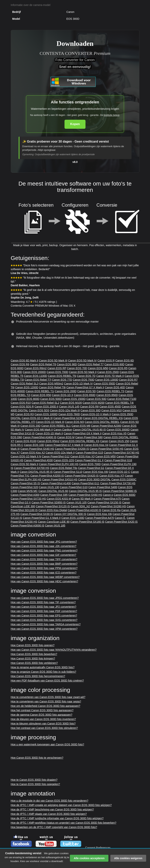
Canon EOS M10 (111, 410)
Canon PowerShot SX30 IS (37, 514)
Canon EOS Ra (111, 510)
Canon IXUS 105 (77, 502)
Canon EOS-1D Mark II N (26, 456)
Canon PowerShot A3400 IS (40, 437)
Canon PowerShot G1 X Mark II (42, 518)
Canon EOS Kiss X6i (95, 472)
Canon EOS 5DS (39, 410)
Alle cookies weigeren (128, 858)
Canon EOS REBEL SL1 (56, 426)
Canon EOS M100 (71, 403)
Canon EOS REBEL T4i (119, 403)
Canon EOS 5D (87, 391)
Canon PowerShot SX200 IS (72, 449)
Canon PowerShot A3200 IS (47, 476)
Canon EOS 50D (96, 399)
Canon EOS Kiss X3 (82, 456)
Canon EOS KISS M (59, 499)
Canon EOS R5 (118, 368)
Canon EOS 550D (104, 384)
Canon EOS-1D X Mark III (37, 418)
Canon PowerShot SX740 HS (122, 453)
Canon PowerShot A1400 (56, 483)
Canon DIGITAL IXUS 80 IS (89, 430)
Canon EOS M (66, 437)
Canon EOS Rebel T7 (91, 364)
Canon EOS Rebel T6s (64, 468)
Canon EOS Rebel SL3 (25, 384)
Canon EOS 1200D (27, 387)
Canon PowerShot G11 (85, 483)
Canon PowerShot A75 (107, 499)
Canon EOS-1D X (63, 395)
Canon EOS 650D (85, 395)
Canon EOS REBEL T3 (110, 391)
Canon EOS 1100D (36, 376)
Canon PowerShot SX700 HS (32, 468)
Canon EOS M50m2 (51, 384)
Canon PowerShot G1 (91, 468)
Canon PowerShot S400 (103, 487)
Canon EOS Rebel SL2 (45, 403)
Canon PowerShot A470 (99, 518)
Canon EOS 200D (66, 391)
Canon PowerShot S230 (68, 418)
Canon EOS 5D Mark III (53, 361)
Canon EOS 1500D (74, 399)
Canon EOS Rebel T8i (52, 387)
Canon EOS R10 (21, 403)
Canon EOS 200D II (46, 407)
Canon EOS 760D (69, 414)
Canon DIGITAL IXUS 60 (53, 491)
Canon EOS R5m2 (48, 441)
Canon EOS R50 (41, 395)
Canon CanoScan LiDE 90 (54, 522)
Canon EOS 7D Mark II (110, 376)
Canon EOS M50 (98, 368)
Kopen (75, 124)
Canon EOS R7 (128, 380)
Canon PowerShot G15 (89, 453)
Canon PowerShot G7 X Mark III (64, 445)
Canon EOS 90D (67, 364)
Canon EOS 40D (115, 387)
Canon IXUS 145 (69, 407)
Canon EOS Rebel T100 (122, 399)
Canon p (108, 495)
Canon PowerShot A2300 (106, 426)
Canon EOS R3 (25, 414)
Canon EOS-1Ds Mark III (65, 410)
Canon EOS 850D (107, 395)
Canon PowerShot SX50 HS (107, 449)
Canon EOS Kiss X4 (96, 445)
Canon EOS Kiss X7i (112, 476)
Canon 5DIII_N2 (80, 506)
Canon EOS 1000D (46, 414)
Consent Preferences (98, 848)
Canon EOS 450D (110, 407)
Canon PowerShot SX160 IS (87, 522)
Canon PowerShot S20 (24, 487)
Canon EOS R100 (26, 441)
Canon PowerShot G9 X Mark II (83, 433)
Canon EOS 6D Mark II (25, 361)
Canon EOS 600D (125, 495)
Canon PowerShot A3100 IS (84, 510)
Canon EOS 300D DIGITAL (94, 479)
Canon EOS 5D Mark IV (83, 361)
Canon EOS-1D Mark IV (78, 384)
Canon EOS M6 (81, 426)
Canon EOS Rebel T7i (38, 380)
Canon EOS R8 (89, 407)
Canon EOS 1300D (107, 380)
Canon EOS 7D (86, 376)
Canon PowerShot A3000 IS (28, 526)
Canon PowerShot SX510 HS (60, 479)
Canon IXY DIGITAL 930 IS (70, 514)
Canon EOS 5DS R (22, 407)
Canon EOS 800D (29, 399)
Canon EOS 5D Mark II (83, 372)
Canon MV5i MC (28, 491)
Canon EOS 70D (77, 368)
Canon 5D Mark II (82, 499)
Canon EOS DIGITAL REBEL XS (80, 441)
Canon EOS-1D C (119, 472)
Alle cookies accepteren (89, 858)
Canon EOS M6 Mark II (39, 430)
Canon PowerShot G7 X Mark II (85, 387)
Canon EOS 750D (84, 380)
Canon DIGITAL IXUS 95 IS (85, 491)
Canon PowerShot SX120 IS (53, 506)
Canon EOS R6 (20, 364)
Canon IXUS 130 (49, 487)
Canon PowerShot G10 (74, 487)
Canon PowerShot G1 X (89, 460)
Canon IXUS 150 (119, 441)
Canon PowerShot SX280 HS (108, 506)
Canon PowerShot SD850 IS (49, 502)
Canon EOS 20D (30, 426)
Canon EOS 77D (62, 380)
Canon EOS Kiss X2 (33, 453)
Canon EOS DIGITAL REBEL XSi (103, 418)
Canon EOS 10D (34, 445)
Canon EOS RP (57, 368)
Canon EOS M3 (75, 422)
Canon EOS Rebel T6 (43, 364)
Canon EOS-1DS (64, 460)
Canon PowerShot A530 (38, 460)
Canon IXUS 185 (55, 526)
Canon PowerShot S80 (89, 437)
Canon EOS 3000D (118, 430)
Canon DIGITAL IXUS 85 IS (36, 472)
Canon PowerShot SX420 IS (82, 476)
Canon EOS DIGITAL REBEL (102, 422)
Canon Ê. (120, 518)
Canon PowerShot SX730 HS (118, 483)
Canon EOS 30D (91, 410)
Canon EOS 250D (108, 372)
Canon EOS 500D (51, 399)
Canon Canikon (63, 430)
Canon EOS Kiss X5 (114, 433)
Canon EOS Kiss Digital (53, 510)
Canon (104, 441)
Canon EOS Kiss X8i (99, 514)
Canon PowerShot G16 (118, 460)
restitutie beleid (112, 115)
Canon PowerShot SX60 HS (85, 495)
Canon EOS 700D (57, 372)
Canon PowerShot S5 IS (25, 483)
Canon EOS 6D (125, 361)
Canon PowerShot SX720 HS (28, 499)
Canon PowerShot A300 (25, 495)
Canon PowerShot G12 (56, 456)
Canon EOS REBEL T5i (62, 376)
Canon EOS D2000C (124, 479)
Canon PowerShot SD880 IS (120, 491)
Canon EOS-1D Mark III (50, 422)
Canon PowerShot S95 (54, 495)
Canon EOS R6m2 (35, 368)
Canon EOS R (106, 361)
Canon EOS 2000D (34, 372)
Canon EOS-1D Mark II (49, 433)
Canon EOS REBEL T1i (40, 391)
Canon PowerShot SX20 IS (121, 522)
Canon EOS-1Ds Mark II (60, 453)
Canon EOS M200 (94, 403)
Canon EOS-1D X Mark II (96, 414)
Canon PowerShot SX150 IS (104, 502)
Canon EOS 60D (114, 364)
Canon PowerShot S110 (68, 472)
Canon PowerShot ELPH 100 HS (59, 464)
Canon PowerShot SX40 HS (37, 449)
